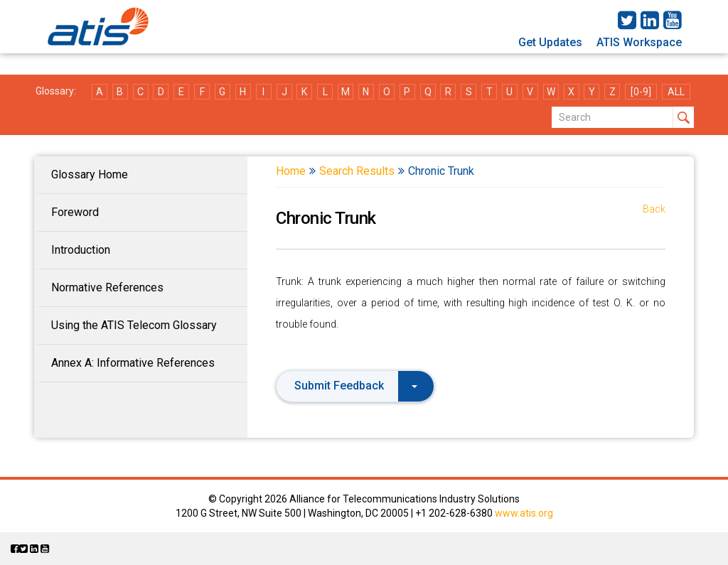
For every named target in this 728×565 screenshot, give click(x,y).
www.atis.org (524, 513)
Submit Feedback (356, 386)
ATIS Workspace (639, 42)
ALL (676, 92)
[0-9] (641, 92)
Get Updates (550, 42)
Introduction (81, 250)
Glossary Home (90, 174)
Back (654, 209)
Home (291, 171)
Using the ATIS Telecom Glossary (134, 325)
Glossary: (56, 91)
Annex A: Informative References (133, 363)
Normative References (107, 287)
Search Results (357, 171)
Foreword (75, 212)
